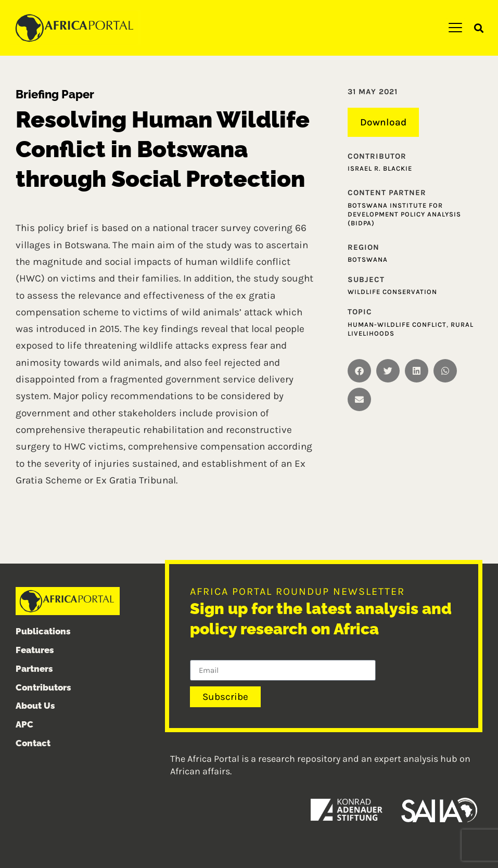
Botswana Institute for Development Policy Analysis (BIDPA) (404, 214)
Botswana (368, 259)
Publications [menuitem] (43, 631)
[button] (479, 28)
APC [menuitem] (24, 724)
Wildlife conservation (392, 292)
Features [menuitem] (35, 650)
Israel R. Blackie (380, 168)
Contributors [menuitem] (43, 687)
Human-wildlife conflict (397, 324)
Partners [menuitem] (34, 669)
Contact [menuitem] (33, 743)
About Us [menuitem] (35, 706)
